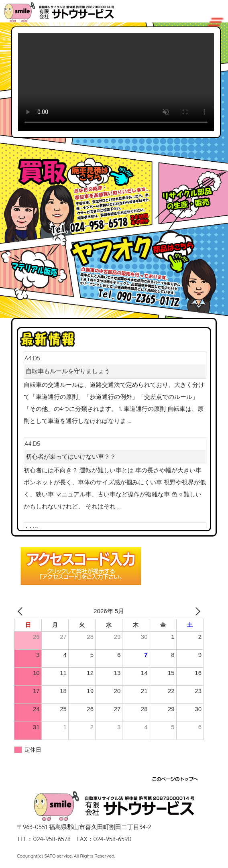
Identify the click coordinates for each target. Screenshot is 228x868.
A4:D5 (115, 366)
